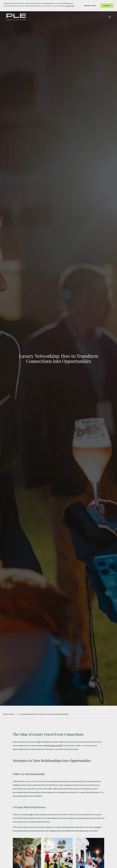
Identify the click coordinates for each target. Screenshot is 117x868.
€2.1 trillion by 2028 (55, 746)
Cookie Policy (70, 6)
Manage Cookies (90, 6)
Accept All (107, 6)
